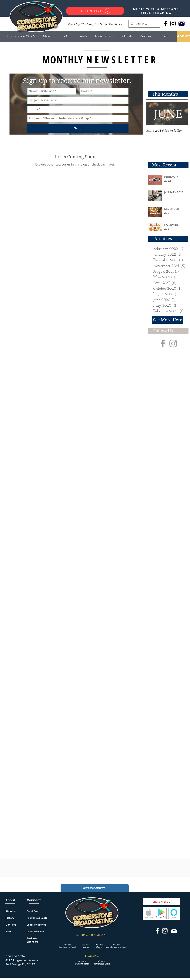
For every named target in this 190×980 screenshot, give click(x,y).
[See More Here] (168, 320)
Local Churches (37, 925)
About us (11, 911)
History (10, 918)
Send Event (34, 911)
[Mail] (182, 24)
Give (8, 932)
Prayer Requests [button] (37, 918)
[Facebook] (165, 24)
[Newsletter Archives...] (95, 888)
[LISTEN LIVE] (95, 11)
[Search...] (144, 24)
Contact (11, 925)
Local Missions (36, 932)
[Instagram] (173, 24)
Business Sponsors (33, 940)
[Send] (78, 128)
